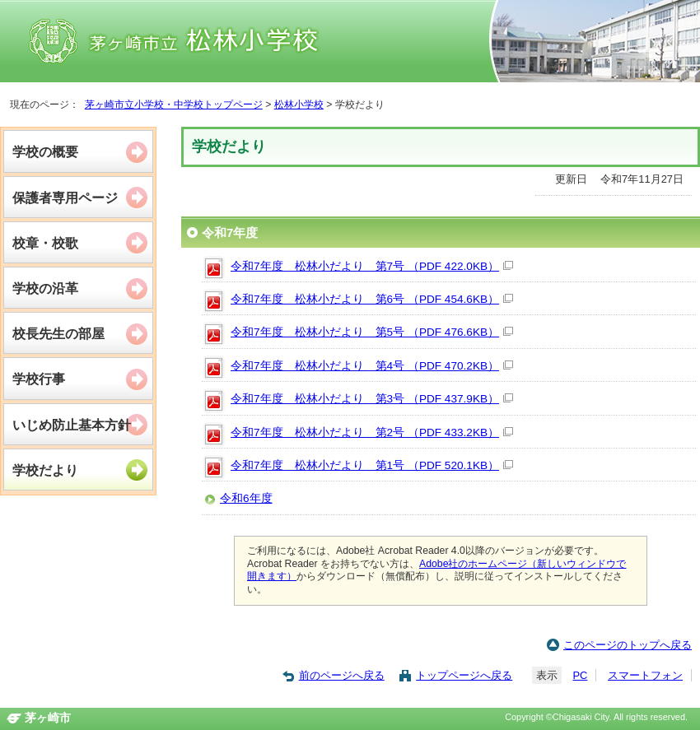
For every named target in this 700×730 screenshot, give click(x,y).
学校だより (45, 470)
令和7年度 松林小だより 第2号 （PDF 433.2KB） (372, 432)
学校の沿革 (45, 288)
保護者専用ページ (65, 198)
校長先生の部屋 (58, 333)
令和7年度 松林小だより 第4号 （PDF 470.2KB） (372, 366)
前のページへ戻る (342, 675)
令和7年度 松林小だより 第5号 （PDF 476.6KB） (372, 332)
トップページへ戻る (464, 675)
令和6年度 (246, 498)
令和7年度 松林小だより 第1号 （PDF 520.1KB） (372, 465)
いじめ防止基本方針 (72, 425)
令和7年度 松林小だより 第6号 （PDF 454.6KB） (372, 299)
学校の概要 (45, 151)
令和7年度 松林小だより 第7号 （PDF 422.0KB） (372, 266)
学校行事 (39, 379)
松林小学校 (299, 105)
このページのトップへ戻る (628, 645)
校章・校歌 (45, 243)
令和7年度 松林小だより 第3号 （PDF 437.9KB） (372, 399)
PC (580, 675)
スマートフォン (645, 675)
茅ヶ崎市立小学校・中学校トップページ (174, 105)
